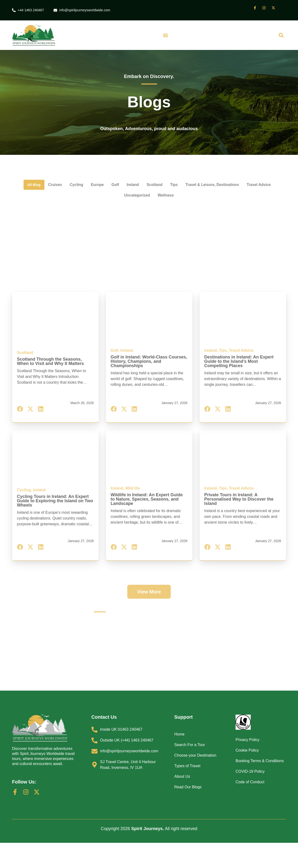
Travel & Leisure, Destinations (236, 172)
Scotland (172, 172)
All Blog (39, 172)
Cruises (63, 172)
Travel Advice (117, 183)
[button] (165, 36)
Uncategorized (153, 183)
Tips (193, 172)
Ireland (148, 172)
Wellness (185, 183)
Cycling (87, 172)
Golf (129, 172)
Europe (109, 172)
